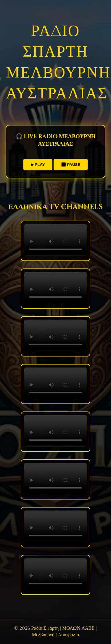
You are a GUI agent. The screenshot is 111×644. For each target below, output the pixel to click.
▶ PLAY (38, 165)
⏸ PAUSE (71, 165)
